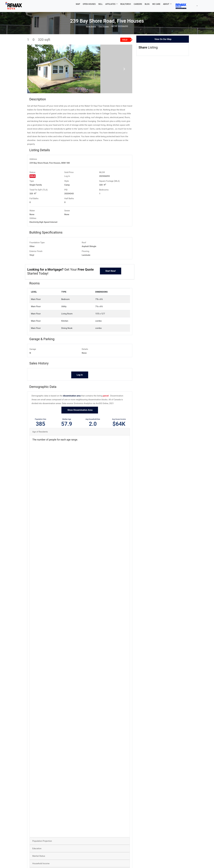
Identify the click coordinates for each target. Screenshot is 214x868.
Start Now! (111, 292)
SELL (100, 4)
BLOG (147, 4)
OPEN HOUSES (89, 4)
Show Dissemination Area (80, 431)
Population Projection (42, 862)
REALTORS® (126, 4)
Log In (67, 197)
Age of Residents (40, 453)
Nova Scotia (90, 26)
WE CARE (156, 4)
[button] (112, 4)
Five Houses (104, 26)
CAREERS (138, 4)
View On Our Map (163, 39)
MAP (78, 4)
